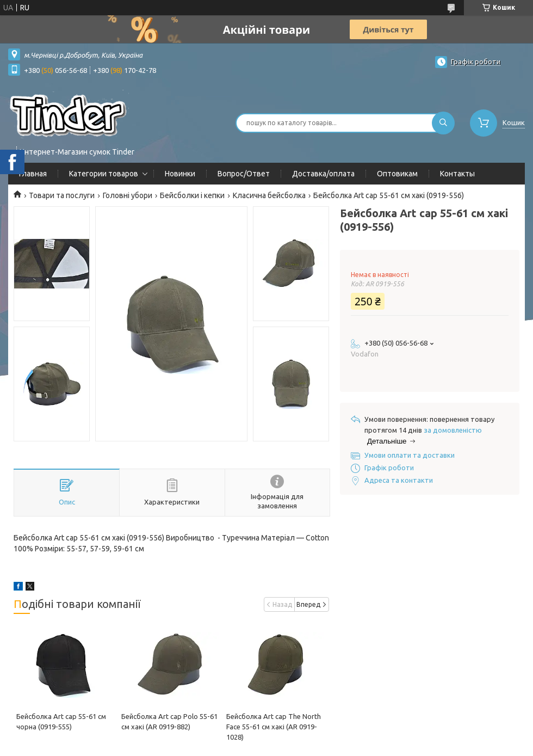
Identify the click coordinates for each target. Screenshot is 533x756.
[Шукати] (443, 123)
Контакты (457, 174)
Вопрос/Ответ (244, 174)
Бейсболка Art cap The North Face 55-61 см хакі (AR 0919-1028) (274, 727)
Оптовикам (397, 174)
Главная (33, 174)
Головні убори (128, 195)
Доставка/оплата (323, 174)
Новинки (180, 174)
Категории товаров (104, 174)
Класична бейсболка (269, 195)
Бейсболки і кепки (192, 195)
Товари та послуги (62, 195)
